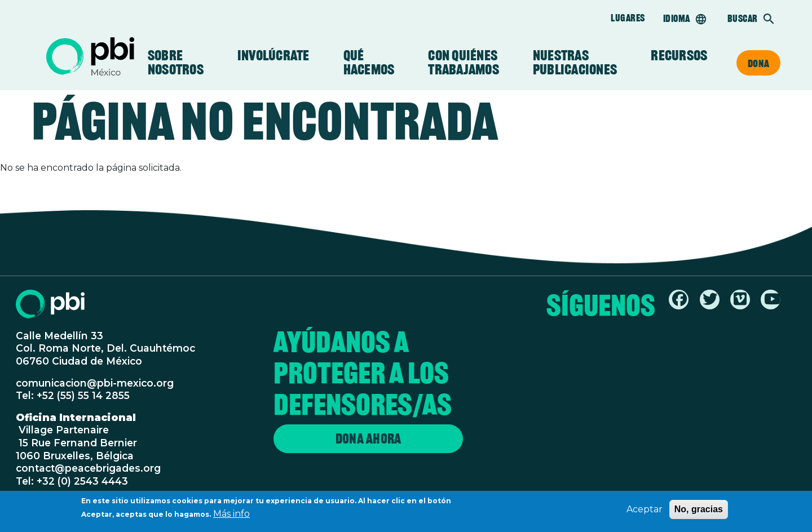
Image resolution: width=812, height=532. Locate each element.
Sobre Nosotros (176, 63)
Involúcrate (273, 56)
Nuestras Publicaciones (575, 63)
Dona (758, 63)
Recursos (679, 56)
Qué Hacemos (369, 63)
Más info (231, 517)
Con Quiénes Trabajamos (464, 63)
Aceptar (645, 512)
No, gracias (699, 512)
